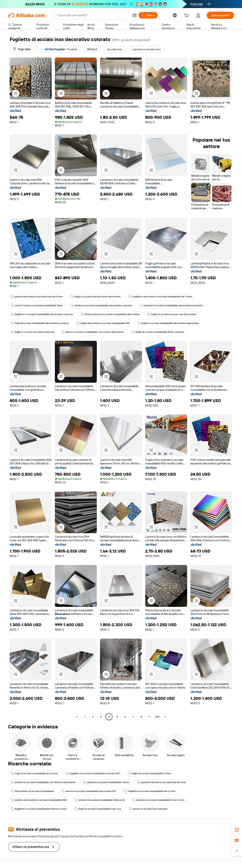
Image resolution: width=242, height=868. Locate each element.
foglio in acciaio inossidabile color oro (98, 809)
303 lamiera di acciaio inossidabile (32, 791)
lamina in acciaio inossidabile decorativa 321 (89, 791)
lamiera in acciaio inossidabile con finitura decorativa (43, 782)
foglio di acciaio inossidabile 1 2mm (150, 773)
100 (157, 717)
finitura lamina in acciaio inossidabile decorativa (110, 314)
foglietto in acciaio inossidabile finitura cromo (39, 809)
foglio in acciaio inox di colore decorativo (95, 297)
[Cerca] (148, 15)
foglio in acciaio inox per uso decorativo (172, 314)
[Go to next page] (165, 717)
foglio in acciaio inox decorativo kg (32, 332)
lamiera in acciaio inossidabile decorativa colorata (101, 305)
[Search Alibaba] (93, 15)
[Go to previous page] (77, 717)
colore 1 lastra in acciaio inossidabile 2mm (37, 305)
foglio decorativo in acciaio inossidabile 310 (103, 323)
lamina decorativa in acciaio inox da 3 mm (37, 297)
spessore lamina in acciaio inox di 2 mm (161, 782)
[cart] (187, 16)
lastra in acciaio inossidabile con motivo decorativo (93, 332)
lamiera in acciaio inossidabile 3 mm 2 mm (158, 800)
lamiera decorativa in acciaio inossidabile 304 (39, 800)
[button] (135, 15)
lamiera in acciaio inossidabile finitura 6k (100, 800)
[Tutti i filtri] (22, 49)
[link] (237, 830)
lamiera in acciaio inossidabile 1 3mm (106, 782)
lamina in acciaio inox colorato (148, 809)
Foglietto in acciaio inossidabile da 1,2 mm (150, 791)
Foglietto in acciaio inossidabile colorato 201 (93, 773)
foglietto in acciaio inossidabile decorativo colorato (42, 314)
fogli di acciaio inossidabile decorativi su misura (40, 323)
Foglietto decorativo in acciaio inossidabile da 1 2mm (160, 297)
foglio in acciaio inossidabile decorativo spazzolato (168, 323)
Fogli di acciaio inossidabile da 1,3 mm (34, 773)
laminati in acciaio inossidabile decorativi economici (171, 305)
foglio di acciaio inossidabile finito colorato (158, 332)
